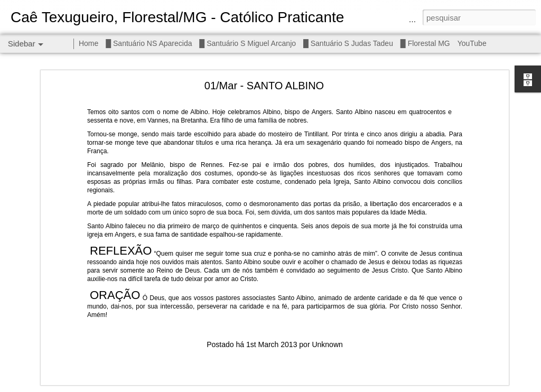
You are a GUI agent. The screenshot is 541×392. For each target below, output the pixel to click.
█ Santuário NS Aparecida (149, 43)
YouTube (472, 43)
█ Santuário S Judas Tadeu (348, 43)
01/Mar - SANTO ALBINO (264, 78)
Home (88, 43)
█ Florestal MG (425, 43)
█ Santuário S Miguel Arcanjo (248, 43)
